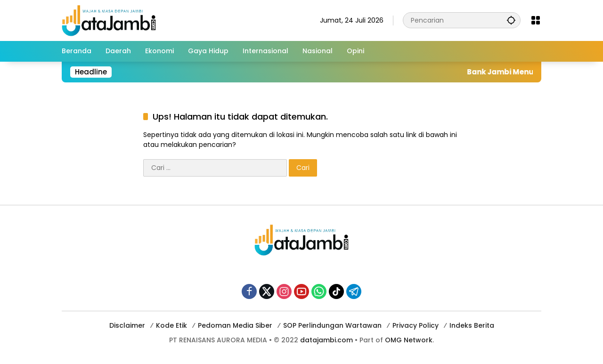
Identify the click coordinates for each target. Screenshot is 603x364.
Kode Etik (171, 325)
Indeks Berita (472, 325)
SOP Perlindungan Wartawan (332, 325)
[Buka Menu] (536, 20)
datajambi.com (326, 340)
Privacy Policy (416, 325)
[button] (511, 20)
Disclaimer (127, 325)
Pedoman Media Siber (235, 325)
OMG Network (409, 340)
